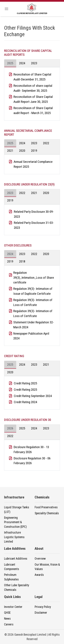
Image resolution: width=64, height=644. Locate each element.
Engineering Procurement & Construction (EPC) (15, 522)
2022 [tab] (46, 143)
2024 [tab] (22, 63)
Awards (39, 575)
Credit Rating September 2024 (33, 396)
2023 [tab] (34, 63)
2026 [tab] (10, 428)
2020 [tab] (22, 151)
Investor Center (13, 607)
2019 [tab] (34, 151)
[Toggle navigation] (6, 9)
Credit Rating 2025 (25, 383)
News (7, 619)
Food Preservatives (46, 507)
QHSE (7, 613)
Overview (40, 559)
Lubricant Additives (16, 559)
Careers (9, 624)
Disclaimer (41, 613)
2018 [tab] (22, 261)
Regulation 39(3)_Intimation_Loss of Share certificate (34, 278)
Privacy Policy (43, 607)
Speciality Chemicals (47, 513)
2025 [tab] (10, 63)
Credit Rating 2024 (25, 402)
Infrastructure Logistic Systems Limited (14, 537)
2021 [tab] (10, 151)
